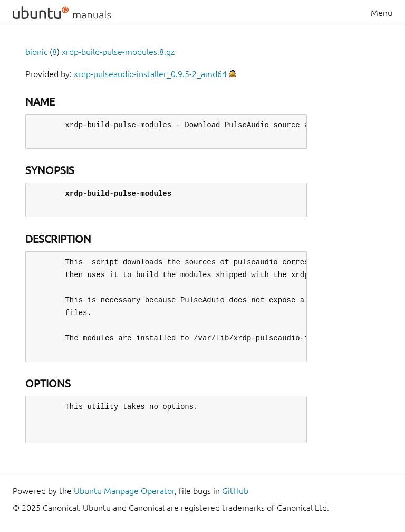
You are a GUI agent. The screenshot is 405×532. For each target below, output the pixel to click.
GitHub (235, 491)
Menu (382, 13)
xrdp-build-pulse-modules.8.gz (118, 52)
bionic (36, 52)
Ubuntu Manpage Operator (124, 491)
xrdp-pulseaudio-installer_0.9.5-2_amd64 (150, 74)
